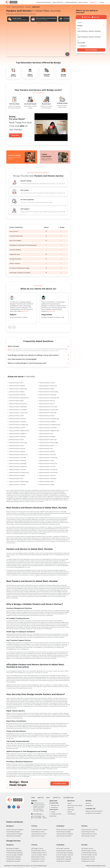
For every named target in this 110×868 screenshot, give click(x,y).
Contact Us (57, 798)
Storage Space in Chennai (38, 861)
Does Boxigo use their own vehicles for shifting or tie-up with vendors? (38, 355)
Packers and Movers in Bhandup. (17, 395)
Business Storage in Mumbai (89, 851)
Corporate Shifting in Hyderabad (65, 834)
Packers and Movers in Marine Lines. (48, 464)
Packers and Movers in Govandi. (17, 428)
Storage (53, 812)
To (78, 34)
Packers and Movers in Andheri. (47, 383)
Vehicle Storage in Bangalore (14, 857)
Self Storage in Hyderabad (63, 848)
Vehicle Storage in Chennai (38, 857)
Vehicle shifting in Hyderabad (64, 836)
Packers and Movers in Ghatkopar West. (49, 419)
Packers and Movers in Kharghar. (17, 452)
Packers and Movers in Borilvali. (47, 401)
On (78, 40)
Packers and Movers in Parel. (16, 479)
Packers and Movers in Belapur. (17, 392)
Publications (83, 2)
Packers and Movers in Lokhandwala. (48, 458)
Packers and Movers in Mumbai (89, 830)
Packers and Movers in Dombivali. (18, 419)
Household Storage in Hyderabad (65, 853)
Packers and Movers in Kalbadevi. (47, 437)
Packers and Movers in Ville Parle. (17, 484)
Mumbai (28, 7)
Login (102, 2)
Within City (87, 17)
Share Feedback (71, 814)
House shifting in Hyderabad (64, 832)
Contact (94, 2)
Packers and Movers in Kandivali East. (18, 455)
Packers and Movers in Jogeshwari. (18, 434)
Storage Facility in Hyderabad (64, 859)
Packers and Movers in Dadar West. (48, 413)
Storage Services (71, 2)
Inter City (97, 17)
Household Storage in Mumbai (89, 853)
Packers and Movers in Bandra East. (48, 386)
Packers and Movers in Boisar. (17, 401)
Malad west (36, 7)
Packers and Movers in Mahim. (47, 461)
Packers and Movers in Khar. (46, 449)
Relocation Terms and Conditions (94, 811)
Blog (48, 798)
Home (8, 7)
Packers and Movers (44, 2)
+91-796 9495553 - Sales (38, 816)
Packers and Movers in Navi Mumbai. (48, 473)
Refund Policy (53, 816)
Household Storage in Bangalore (14, 853)
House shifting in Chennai (38, 832)
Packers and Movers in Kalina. (17, 440)
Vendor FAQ (71, 808)
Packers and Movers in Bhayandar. (48, 395)
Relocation (88, 803)
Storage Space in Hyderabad (63, 861)
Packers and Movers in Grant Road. (48, 428)
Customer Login (68, 798)
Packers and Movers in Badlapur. (17, 386)
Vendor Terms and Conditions (75, 805)
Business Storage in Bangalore (14, 851)
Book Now (15, 135)
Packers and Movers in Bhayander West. (49, 398)
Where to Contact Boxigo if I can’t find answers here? (38, 363)
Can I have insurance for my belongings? (38, 359)
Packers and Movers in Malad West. (18, 464)
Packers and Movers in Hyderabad (65, 830)
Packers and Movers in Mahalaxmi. (18, 461)
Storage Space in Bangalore (13, 861)
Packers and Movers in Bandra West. (18, 389)
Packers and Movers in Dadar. (17, 416)
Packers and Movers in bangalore (15, 830)
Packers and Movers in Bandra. (47, 389)
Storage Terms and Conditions (93, 813)
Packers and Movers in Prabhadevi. (48, 479)
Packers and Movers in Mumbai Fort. (48, 470)
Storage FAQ (54, 807)
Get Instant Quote (60, 783)
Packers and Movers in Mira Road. (18, 470)
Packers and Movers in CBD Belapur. (18, 407)
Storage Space (89, 805)
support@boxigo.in (37, 814)
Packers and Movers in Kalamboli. (18, 437)
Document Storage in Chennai (39, 855)
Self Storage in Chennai (37, 848)
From (79, 29)
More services (58, 2)
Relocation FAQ (55, 805)
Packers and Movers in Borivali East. (18, 404)
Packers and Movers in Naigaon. (17, 476)
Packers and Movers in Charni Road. (48, 407)
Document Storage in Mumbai (89, 855)
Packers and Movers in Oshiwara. (47, 476)
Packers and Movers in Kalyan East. (48, 440)
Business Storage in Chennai (38, 851)
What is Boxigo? (38, 346)
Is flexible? (82, 46)
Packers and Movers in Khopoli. (47, 452)
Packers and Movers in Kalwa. (17, 446)
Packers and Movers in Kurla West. (18, 458)
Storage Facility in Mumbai (88, 859)
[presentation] (10, 327)
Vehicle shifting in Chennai (38, 836)
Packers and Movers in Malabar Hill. (18, 467)
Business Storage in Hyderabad (64, 851)
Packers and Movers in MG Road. (47, 467)
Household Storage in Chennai (39, 853)
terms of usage (91, 866)
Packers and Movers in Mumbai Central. (19, 473)
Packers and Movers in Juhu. (46, 434)
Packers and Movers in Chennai (39, 830)
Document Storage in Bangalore (15, 855)
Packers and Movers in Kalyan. (47, 446)
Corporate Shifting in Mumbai (89, 834)
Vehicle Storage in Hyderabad (64, 857)
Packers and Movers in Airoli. (16, 383)
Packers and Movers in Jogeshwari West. (49, 431)
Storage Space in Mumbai (88, 861)
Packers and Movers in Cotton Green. (18, 413)
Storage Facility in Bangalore (14, 859)
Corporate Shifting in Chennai (39, 834)
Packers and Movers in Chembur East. (49, 410)
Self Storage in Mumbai (87, 848)
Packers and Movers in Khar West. (48, 455)
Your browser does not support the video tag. (38, 41)
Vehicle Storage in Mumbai (88, 857)
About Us (41, 798)
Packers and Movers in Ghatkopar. (18, 422)
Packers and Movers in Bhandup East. (49, 392)
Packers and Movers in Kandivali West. (49, 443)
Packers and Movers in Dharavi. (47, 416)
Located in (80, 22)
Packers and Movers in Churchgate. (18, 410)
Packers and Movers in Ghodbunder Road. (50, 425)
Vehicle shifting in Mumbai (88, 836)
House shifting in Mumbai (88, 832)
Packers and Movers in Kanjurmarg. (18, 443)
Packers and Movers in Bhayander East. (19, 398)
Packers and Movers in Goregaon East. (19, 425)
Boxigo (9, 349)
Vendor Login (71, 810)
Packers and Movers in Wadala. (47, 484)
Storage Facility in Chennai (38, 859)
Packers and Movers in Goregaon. (47, 422)
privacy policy (101, 866)
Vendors (69, 803)
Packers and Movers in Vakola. (47, 482)
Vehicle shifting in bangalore (14, 836)
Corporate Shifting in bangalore (14, 834)
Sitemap (70, 812)
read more (25, 311)
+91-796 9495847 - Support (39, 818)
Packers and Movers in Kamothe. (17, 449)
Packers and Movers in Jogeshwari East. (19, 431)
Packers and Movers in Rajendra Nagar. (19, 482)
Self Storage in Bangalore (13, 848)
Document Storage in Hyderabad (65, 855)
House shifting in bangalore (13, 832)
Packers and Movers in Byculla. (47, 404)
